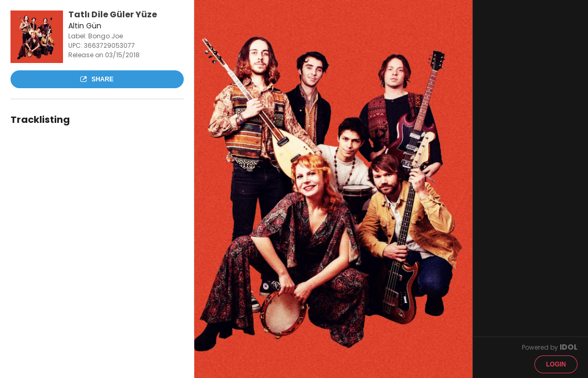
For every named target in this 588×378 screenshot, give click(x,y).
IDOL (569, 347)
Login (556, 364)
